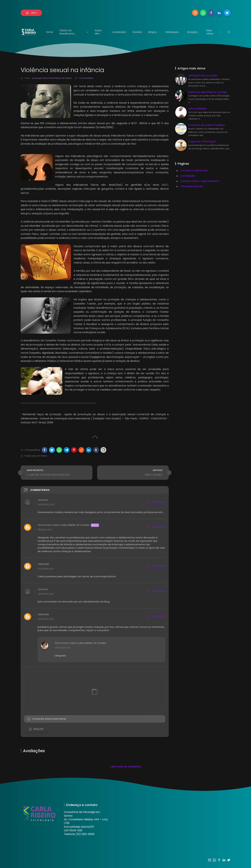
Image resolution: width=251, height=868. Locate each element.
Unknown (43, 564)
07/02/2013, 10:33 (46, 569)
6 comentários (86, 78)
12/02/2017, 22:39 (46, 619)
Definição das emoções (203, 76)
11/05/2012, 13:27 (45, 530)
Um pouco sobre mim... (195, 171)
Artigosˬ (154, 32)
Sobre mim (98, 32)
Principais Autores (192, 186)
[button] (45, 450)
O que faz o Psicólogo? (202, 142)
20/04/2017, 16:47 (63, 648)
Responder (156, 502)
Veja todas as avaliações (125, 767)
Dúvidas (137, 32)
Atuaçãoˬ (194, 32)
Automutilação (197, 109)
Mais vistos (214, 32)
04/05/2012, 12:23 (46, 504)
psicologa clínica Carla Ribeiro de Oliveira (64, 525)
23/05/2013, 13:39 (46, 594)
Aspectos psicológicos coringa (207, 92)
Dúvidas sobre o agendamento (200, 181)
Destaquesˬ (173, 32)
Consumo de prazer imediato (207, 125)
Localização (119, 32)
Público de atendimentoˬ (74, 32)
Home (50, 32)
